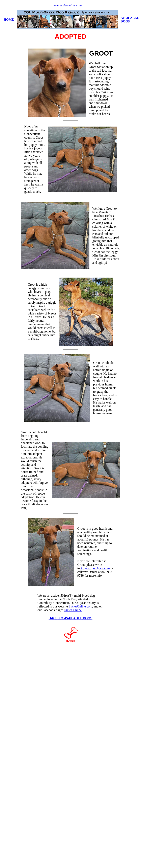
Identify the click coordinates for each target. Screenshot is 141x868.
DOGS (125, 21)
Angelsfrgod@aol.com (95, 568)
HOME (9, 20)
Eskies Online (73, 610)
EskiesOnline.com (80, 606)
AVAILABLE (130, 18)
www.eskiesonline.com (67, 5)
